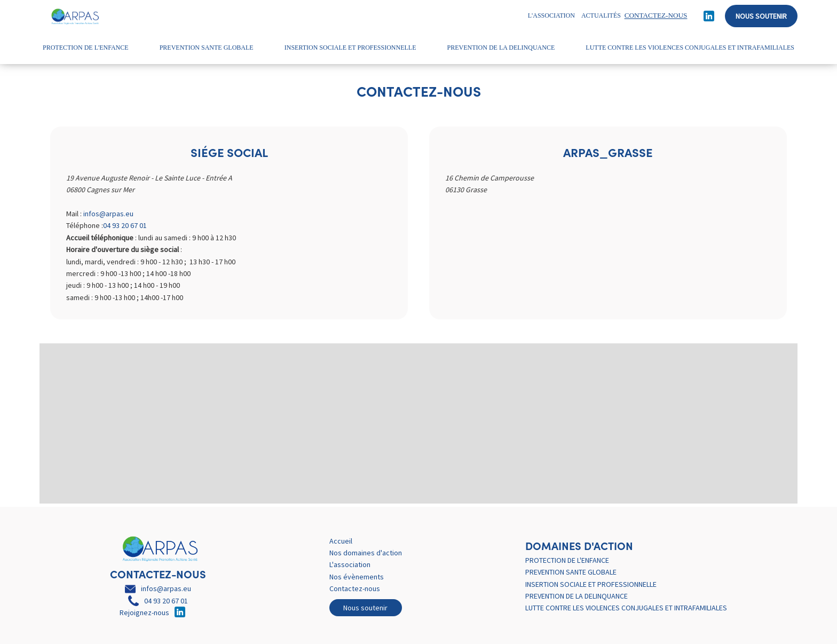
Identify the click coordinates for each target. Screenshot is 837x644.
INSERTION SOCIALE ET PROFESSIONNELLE (350, 48)
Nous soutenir (761, 16)
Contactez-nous (355, 588)
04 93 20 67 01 (125, 225)
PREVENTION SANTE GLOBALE (207, 48)
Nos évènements (357, 577)
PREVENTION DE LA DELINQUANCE (501, 48)
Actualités (601, 15)
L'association (551, 15)
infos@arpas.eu (108, 214)
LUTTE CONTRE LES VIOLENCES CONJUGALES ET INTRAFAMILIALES (690, 48)
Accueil (341, 541)
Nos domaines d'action (366, 553)
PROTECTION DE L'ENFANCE (86, 48)
